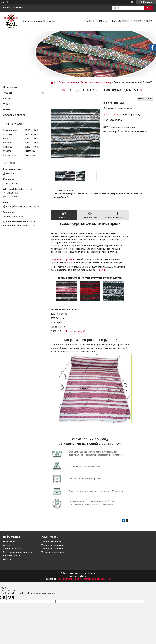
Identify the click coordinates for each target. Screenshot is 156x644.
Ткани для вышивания (53, 545)
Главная (89, 21)
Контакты (123, 21)
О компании (9, 542)
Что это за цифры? (75, 331)
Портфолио (10, 87)
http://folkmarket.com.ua (19, 189)
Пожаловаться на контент (69, 579)
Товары (100, 21)
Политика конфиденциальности (97, 579)
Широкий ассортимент (63, 259)
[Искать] (148, 8)
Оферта (7, 559)
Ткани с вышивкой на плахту (96, 82)
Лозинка (102, 270)
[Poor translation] (12, 598)
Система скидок (12, 556)
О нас (113, 21)
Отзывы (8, 109)
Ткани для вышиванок (53, 549)
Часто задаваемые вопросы (18, 552)
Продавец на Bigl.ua (78, 576)
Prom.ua (92, 573)
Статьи (7, 98)
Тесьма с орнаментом (53, 552)
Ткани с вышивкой (69, 82)
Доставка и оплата (141, 21)
